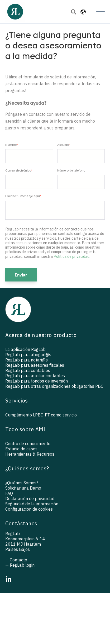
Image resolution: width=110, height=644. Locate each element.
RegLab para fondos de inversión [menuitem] (37, 381)
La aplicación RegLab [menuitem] (25, 349)
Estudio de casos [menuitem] (21, 449)
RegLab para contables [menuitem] (28, 370)
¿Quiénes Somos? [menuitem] (22, 483)
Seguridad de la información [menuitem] (32, 504)
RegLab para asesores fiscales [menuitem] (35, 365)
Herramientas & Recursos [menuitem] (30, 454)
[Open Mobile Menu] (101, 12)
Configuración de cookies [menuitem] (29, 509)
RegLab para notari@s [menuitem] (27, 360)
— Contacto (16, 560)
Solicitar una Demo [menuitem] (23, 488)
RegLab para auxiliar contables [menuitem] (35, 376)
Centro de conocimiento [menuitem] (28, 444)
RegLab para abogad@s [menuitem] (28, 355)
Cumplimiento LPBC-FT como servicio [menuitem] (41, 415)
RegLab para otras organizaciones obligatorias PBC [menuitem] (54, 386)
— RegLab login (20, 565)
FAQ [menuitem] (9, 493)
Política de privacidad (71, 256)
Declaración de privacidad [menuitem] (30, 499)
